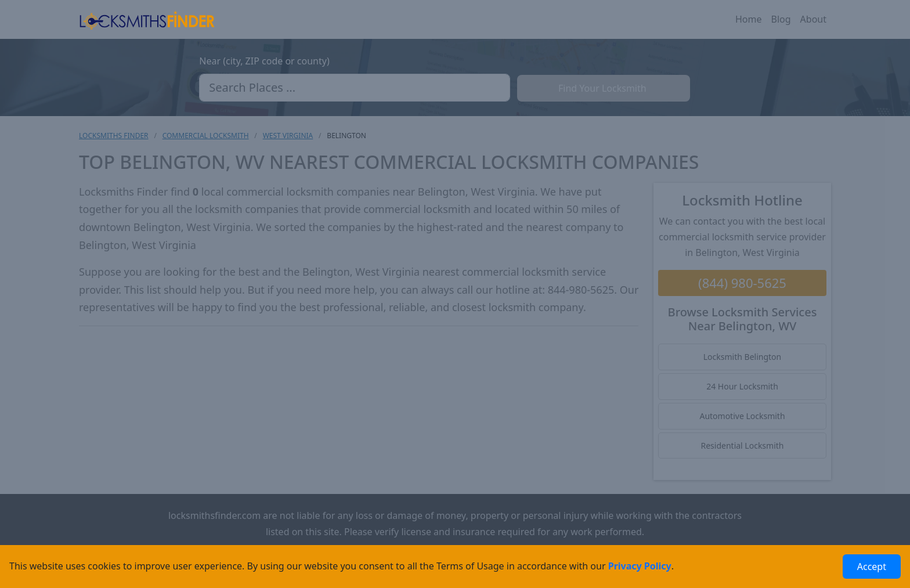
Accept (872, 567)
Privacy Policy (640, 566)
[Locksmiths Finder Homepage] (147, 19)
